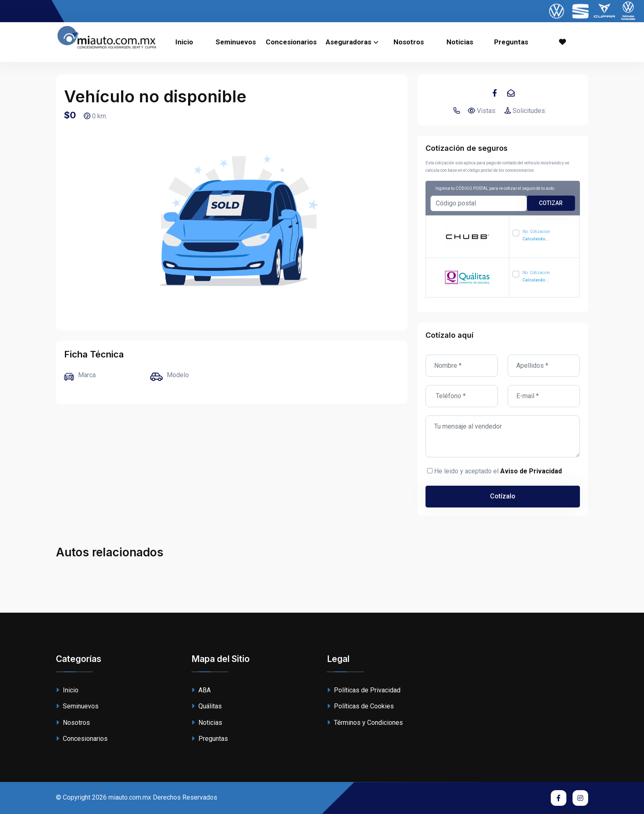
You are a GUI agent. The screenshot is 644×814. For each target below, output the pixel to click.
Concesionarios (291, 42)
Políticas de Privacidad (364, 690)
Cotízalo (503, 496)
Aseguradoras (348, 42)
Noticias (460, 42)
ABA (201, 690)
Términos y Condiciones (365, 723)
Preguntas (511, 42)
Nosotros (409, 42)
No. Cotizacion (536, 235)
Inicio (184, 42)
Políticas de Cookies (360, 706)
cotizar (551, 203)
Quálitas (207, 706)
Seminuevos (236, 42)
